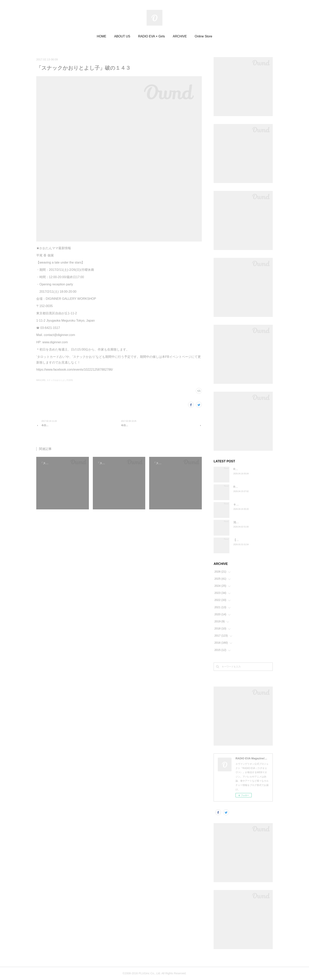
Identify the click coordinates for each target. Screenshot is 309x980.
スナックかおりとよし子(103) (60, 380)
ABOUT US (122, 36)
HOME (101, 36)
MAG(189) (41, 380)
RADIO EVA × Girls (152, 36)
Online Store (203, 36)
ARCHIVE (180, 36)
